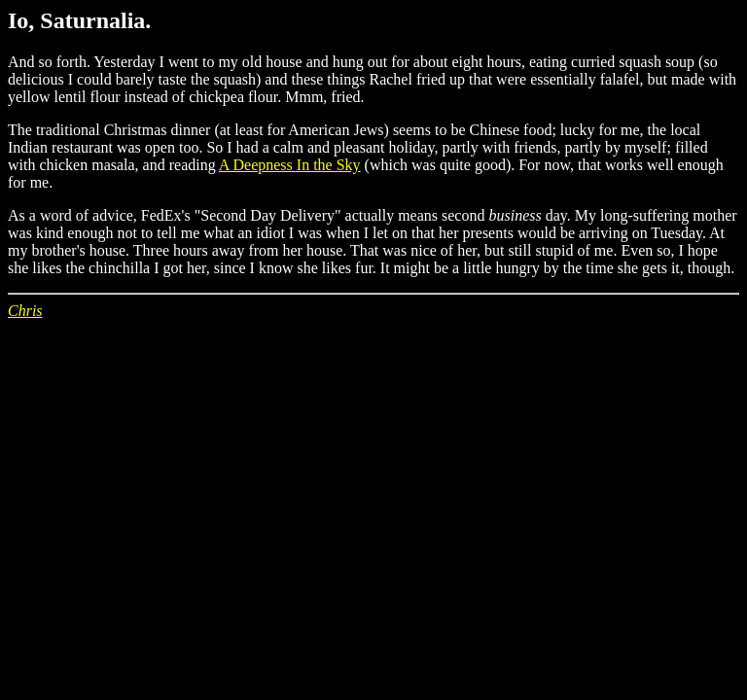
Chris (25, 311)
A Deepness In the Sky (290, 165)
